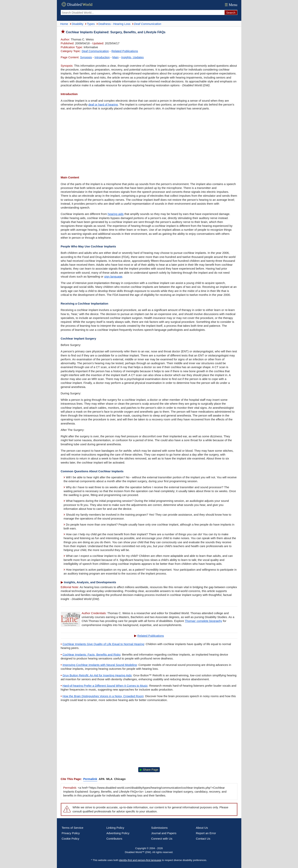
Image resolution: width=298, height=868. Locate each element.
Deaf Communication (95, 51)
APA (102, 779)
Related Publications (125, 51)
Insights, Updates (132, 57)
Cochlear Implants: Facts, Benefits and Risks (91, 654)
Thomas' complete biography (203, 621)
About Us (202, 828)
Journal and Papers (164, 833)
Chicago (120, 779)
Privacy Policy (71, 833)
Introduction (102, 57)
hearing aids (116, 214)
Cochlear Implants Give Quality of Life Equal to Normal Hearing (103, 644)
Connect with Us (162, 839)
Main (116, 57)
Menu (231, 5)
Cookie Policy (71, 839)
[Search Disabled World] (142, 12)
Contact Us (203, 839)
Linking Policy (115, 828)
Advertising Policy (118, 833)
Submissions (159, 828)
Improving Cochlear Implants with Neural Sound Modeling (100, 665)
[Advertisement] (149, 143)
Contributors (114, 839)
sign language (113, 276)
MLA (109, 779)
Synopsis (86, 57)
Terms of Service (73, 828)
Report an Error (206, 833)
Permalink (90, 779)
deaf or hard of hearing (103, 104)
